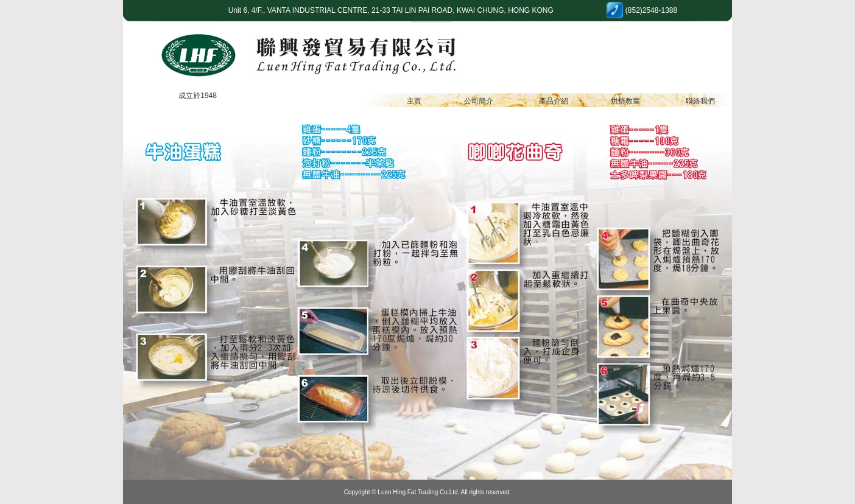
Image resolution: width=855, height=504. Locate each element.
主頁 (414, 101)
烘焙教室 (625, 101)
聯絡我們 (700, 101)
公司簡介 (479, 101)
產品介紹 (554, 101)
